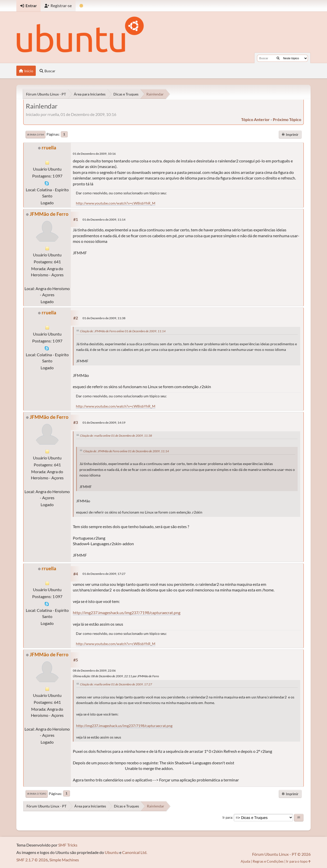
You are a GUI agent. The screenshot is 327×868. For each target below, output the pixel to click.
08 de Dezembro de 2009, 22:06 (94, 670)
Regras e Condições (268, 861)
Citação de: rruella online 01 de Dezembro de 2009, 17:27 (116, 684)
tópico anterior (255, 119)
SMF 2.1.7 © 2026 (32, 860)
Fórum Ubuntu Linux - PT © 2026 (281, 854)
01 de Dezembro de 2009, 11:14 (104, 219)
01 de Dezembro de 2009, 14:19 (104, 423)
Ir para (227, 817)
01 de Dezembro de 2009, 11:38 (104, 318)
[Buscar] (278, 58)
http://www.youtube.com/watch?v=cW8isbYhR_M (116, 203)
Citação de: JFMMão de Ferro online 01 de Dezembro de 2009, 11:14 (123, 331)
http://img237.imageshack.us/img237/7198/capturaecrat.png (127, 613)
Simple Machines (64, 860)
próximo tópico (287, 119)
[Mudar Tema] (81, 6)
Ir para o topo (37, 794)
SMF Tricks (68, 845)
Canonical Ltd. (135, 852)
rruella (49, 147)
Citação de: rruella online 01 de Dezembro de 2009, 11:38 (116, 436)
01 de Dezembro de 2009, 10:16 (94, 154)
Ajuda (245, 861)
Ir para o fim (36, 135)
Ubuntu (112, 852)
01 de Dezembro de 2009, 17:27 (104, 574)
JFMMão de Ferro (49, 214)
